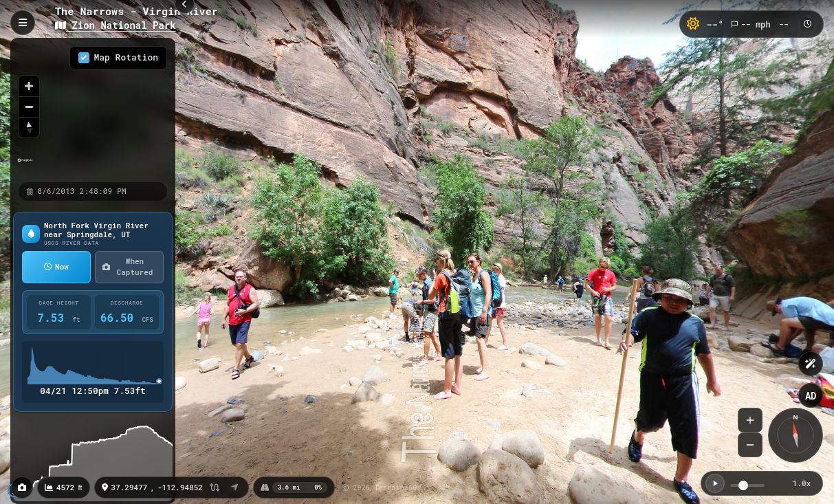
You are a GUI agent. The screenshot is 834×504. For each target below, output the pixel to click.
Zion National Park (116, 25)
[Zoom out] (29, 107)
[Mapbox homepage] (25, 166)
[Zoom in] (29, 86)
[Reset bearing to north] (29, 127)
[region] (93, 109)
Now (56, 266)
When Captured (128, 267)
